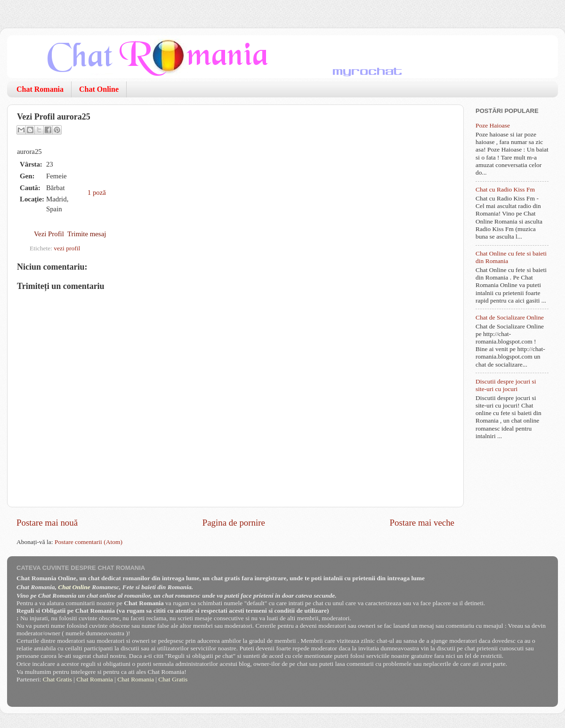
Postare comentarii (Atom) (89, 542)
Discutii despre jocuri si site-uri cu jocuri (506, 385)
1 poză (97, 192)
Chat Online (99, 89)
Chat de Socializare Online (510, 317)
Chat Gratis (57, 679)
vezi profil (67, 248)
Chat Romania (40, 89)
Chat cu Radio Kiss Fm (505, 189)
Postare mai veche (422, 523)
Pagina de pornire (234, 523)
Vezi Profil (49, 234)
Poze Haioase (493, 125)
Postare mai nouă (47, 523)
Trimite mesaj (87, 234)
